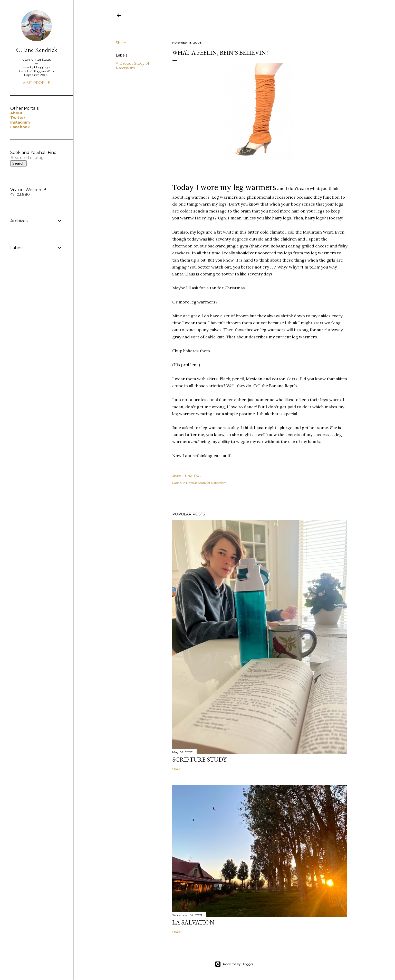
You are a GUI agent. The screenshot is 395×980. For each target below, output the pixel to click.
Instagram (20, 122)
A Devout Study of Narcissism (132, 66)
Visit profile (36, 83)
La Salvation (193, 922)
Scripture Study (199, 759)
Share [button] (121, 43)
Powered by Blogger (234, 964)
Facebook (20, 127)
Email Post (193, 475)
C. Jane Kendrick (37, 50)
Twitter (18, 118)
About (16, 113)
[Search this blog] (30, 158)
